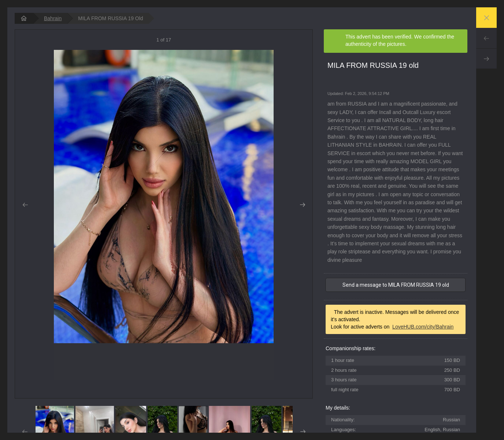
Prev (486, 38)
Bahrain (53, 18)
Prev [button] (25, 205)
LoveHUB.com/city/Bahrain (423, 327)
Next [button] (302, 205)
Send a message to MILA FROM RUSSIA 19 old (396, 285)
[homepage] (24, 18)
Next (486, 59)
